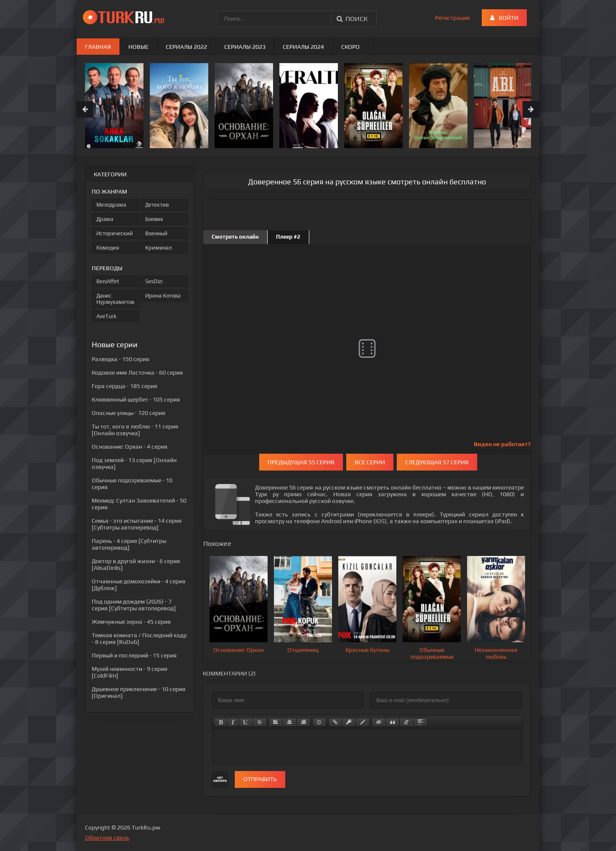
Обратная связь (107, 838)
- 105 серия (136, 399)
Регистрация (453, 18)
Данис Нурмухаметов (115, 299)
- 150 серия (121, 359)
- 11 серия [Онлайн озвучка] (135, 430)
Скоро (350, 47)
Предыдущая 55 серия (301, 462)
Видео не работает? (502, 444)
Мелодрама (111, 205)
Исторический (115, 233)
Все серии (370, 462)
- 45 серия (131, 622)
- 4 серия (130, 447)
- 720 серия (129, 413)
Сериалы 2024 (303, 47)
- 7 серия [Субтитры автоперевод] (134, 605)
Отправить (260, 779)
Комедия (108, 248)
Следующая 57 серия (437, 462)
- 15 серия (134, 655)
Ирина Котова (163, 296)
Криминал (158, 248)
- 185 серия (125, 386)
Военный (156, 233)
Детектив (157, 205)
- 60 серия (137, 372)
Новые (138, 47)
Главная (98, 47)
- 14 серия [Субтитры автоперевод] (137, 524)
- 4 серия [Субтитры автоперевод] (129, 544)
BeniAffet (108, 281)
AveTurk (106, 316)
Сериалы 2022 (186, 47)
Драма (105, 219)
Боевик (154, 219)
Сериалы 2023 (245, 47)
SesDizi (154, 281)
